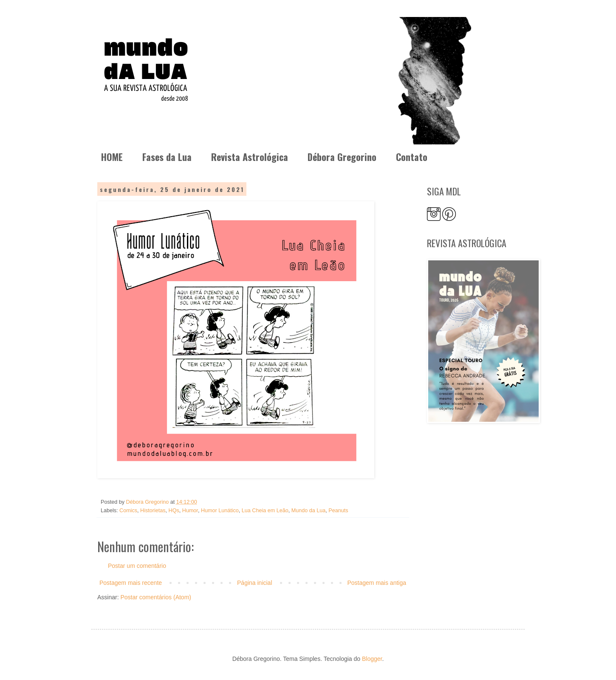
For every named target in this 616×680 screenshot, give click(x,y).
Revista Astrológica (250, 157)
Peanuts (338, 511)
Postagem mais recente (131, 583)
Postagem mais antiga (377, 583)
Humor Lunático (220, 511)
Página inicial (255, 583)
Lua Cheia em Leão (265, 511)
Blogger (372, 659)
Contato (412, 157)
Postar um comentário (137, 566)
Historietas (153, 511)
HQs (174, 511)
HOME (112, 157)
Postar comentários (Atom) (156, 597)
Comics (128, 511)
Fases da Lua (167, 157)
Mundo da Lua (309, 511)
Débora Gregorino (342, 157)
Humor (190, 511)
